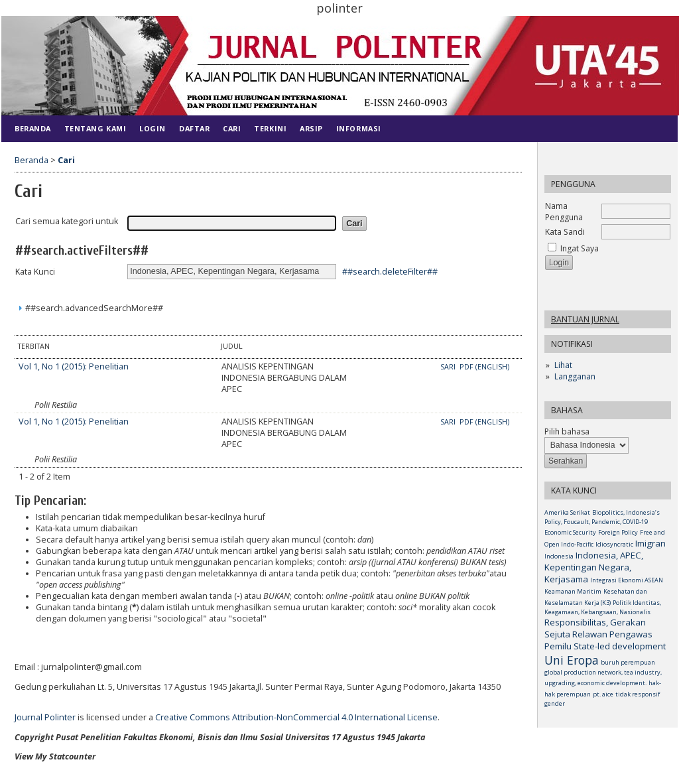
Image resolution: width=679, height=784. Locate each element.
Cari (232, 128)
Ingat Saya (580, 248)
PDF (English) (484, 367)
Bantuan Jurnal (585, 319)
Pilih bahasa (567, 431)
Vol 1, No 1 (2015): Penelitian (74, 366)
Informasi (359, 128)
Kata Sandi (565, 232)
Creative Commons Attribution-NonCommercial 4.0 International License (296, 717)
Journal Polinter (45, 717)
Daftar (194, 128)
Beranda (33, 128)
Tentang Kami (95, 128)
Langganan (575, 376)
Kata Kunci (35, 272)
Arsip (311, 128)
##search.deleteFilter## (390, 271)
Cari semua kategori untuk (67, 221)
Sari (449, 367)
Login (153, 128)
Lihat (563, 365)
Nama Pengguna (564, 212)
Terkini (270, 128)
